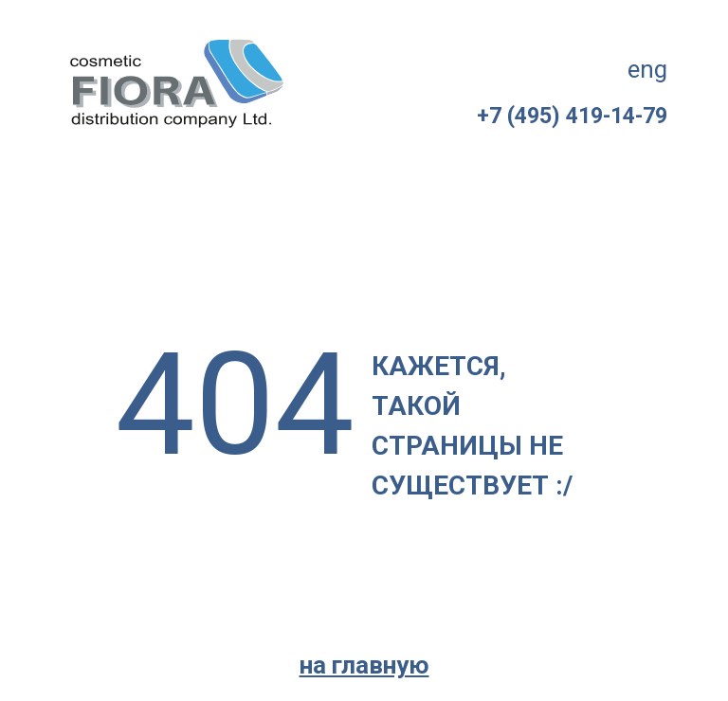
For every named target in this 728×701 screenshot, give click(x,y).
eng (647, 69)
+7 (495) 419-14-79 (572, 116)
